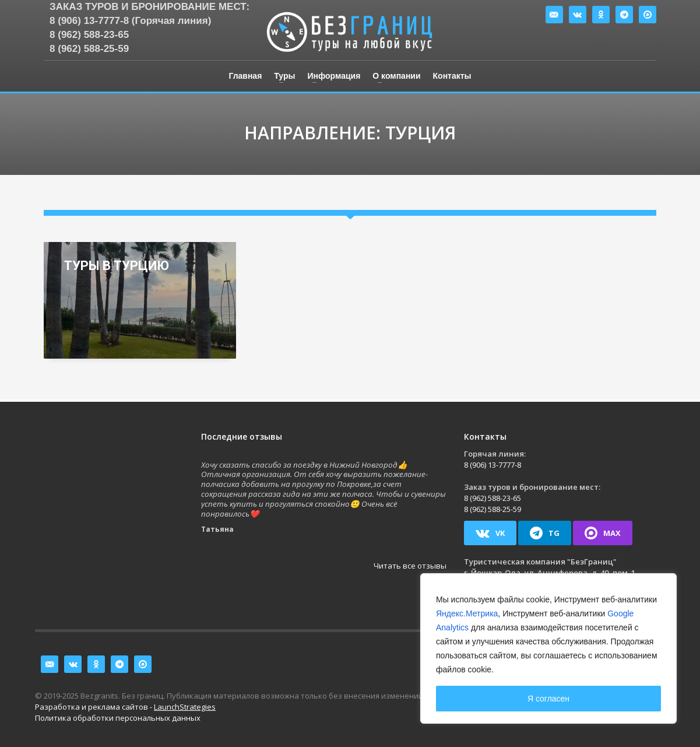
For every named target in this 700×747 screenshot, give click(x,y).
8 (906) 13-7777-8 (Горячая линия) (130, 21)
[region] (548, 648)
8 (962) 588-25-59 (89, 49)
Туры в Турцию (117, 266)
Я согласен (548, 699)
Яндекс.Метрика (467, 613)
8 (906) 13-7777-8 (493, 465)
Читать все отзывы (410, 566)
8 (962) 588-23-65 (89, 35)
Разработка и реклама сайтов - (125, 707)
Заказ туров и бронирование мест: (150, 7)
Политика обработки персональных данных (118, 718)
